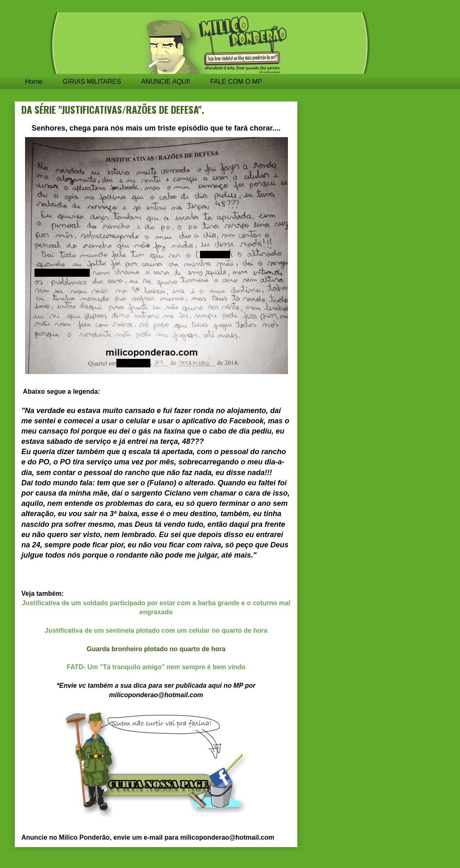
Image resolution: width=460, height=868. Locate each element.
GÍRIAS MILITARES (92, 82)
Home (34, 82)
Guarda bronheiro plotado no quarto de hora (156, 649)
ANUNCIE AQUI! (166, 82)
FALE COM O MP (236, 82)
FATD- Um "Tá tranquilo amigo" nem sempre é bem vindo (156, 667)
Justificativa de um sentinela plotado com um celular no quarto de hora (156, 630)
